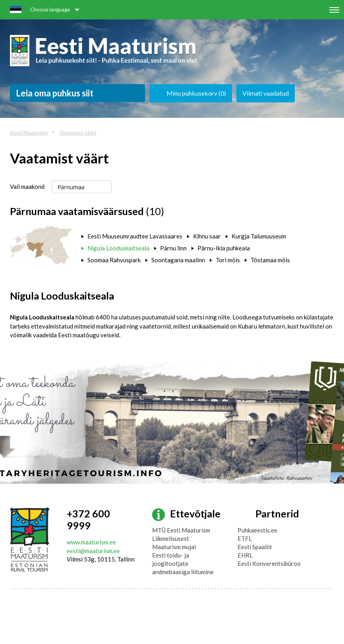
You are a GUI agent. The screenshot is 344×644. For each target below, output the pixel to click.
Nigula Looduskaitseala (118, 248)
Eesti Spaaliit (255, 547)
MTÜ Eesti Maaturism (181, 530)
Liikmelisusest (171, 538)
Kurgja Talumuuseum (259, 236)
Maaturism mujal (174, 547)
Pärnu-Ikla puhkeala (224, 248)
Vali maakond (27, 186)
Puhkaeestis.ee (257, 530)
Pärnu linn (173, 248)
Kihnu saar (207, 236)
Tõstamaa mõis (270, 260)
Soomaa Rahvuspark (114, 260)
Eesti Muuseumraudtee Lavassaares (135, 236)
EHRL (245, 555)
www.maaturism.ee (91, 542)
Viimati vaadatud (266, 93)
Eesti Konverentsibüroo (269, 563)
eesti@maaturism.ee (93, 551)
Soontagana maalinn (178, 260)
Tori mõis (228, 260)
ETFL (245, 538)
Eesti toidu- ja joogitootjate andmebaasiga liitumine (183, 563)
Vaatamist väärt (78, 133)
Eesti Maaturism (29, 133)
